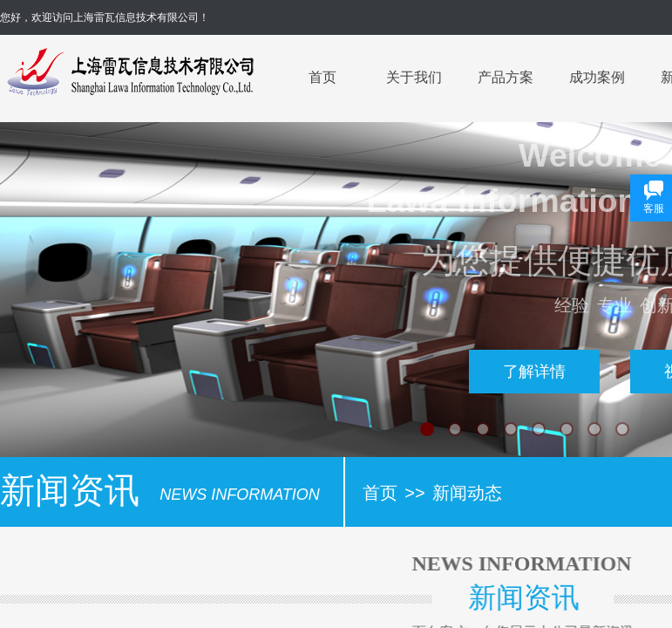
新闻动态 (467, 493)
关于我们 (414, 77)
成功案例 (597, 77)
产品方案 (506, 77)
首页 (322, 77)
